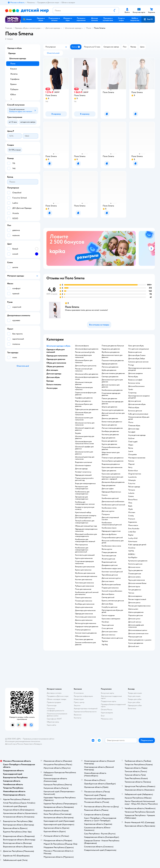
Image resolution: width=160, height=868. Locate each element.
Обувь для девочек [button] (55, 366)
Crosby (131, 516)
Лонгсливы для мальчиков (85, 617)
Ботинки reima (134, 383)
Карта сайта (51, 725)
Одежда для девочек (110, 364)
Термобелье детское (110, 575)
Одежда (12, 53)
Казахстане (28, 744)
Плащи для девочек (109, 552)
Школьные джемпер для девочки (85, 437)
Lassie (131, 451)
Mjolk (131, 509)
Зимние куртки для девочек (113, 410)
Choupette (132, 455)
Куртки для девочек (109, 444)
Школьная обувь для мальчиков (83, 414)
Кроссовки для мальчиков (112, 467)
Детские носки (134, 567)
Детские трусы (134, 587)
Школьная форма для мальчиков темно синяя (84, 443)
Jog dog (105, 644)
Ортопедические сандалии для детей (139, 397)
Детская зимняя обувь (137, 404)
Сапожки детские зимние (138, 362)
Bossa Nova (133, 500)
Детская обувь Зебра (137, 359)
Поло (89, 28)
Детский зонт (134, 646)
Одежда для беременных (111, 492)
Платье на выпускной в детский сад (84, 479)
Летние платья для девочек (112, 428)
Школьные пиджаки (83, 465)
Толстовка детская (109, 556)
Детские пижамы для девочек (113, 373)
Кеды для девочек (109, 485)
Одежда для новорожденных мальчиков (86, 530)
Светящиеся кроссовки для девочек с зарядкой (112, 478)
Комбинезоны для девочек (112, 390)
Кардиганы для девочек (111, 349)
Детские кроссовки (110, 632)
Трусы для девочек (136, 570)
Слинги (105, 495)
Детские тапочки (108, 635)
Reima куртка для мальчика (86, 623)
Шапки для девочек (136, 612)
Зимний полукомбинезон (112, 591)
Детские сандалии (135, 373)
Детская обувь (107, 604)
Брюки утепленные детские (113, 601)
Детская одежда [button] (54, 374)
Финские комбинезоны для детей (113, 542)
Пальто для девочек (109, 399)
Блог (103, 716)
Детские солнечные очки (138, 634)
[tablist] (99, 248)
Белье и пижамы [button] (54, 384)
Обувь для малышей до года (86, 526)
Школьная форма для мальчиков (83, 356)
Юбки (13, 95)
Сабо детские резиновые (138, 414)
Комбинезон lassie (109, 528)
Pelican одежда (134, 487)
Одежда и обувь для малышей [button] (56, 351)
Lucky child (133, 538)
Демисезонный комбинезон (113, 502)
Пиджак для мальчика (110, 588)
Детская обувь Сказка (137, 355)
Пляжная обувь (134, 426)
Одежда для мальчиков (84, 614)
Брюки (13, 84)
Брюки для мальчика (83, 570)
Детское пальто (108, 581)
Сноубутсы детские (109, 607)
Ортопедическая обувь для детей (112, 611)
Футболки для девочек (111, 352)
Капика (131, 461)
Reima (131, 448)
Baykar (131, 535)
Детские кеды (134, 429)
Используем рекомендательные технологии (23, 741)
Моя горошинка (81, 545)
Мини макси (133, 525)
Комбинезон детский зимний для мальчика (87, 593)
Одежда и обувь (14, 48)
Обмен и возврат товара (56, 699)
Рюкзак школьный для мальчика (84, 370)
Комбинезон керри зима (111, 568)
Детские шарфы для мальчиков (136, 626)
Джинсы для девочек (110, 418)
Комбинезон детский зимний (113, 505)
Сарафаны (15, 79)
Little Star (132, 532)
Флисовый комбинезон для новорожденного (86, 535)
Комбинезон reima (109, 508)
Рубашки (14, 89)
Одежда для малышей (83, 475)
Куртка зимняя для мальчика (86, 576)
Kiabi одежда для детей (137, 545)
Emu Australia (134, 529)
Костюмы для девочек (110, 435)
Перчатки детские (135, 615)
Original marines (135, 474)
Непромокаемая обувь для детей (139, 418)
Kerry (130, 467)
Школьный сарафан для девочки (84, 448)
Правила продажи (54, 702)
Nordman (105, 622)
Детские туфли (108, 489)
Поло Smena (72, 307)
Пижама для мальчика (84, 601)
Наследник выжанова (137, 458)
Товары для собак (135, 699)
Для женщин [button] (52, 370)
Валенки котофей (135, 380)
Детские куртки (108, 511)
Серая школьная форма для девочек (86, 394)
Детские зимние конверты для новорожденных (86, 517)
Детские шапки (134, 603)
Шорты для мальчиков (84, 607)
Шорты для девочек (109, 407)
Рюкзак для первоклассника (139, 606)
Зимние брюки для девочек (113, 461)
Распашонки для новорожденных (82, 488)
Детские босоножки (136, 386)
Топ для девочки (135, 590)
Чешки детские (108, 625)
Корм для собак (134, 702)
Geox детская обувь (136, 346)
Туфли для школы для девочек (87, 409)
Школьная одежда (73, 28)
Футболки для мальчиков (85, 573)
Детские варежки (135, 596)
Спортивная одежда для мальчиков (84, 562)
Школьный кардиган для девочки (85, 429)
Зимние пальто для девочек (86, 633)
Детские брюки (108, 594)
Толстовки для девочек (84, 639)
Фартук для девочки (83, 401)
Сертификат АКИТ (54, 719)
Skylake (78, 433)
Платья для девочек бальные (113, 346)
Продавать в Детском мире (58, 696)
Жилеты (14, 74)
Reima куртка (107, 549)
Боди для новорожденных (85, 484)
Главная (9, 28)
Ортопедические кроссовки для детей (140, 369)
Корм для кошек (134, 696)
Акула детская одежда (137, 435)
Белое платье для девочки (112, 422)
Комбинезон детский (110, 498)
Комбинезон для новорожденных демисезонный (82, 550)
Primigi (131, 365)
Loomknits (132, 477)
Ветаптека (132, 709)
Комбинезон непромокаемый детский (112, 524)
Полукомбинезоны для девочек (111, 448)
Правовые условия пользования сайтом (39, 739)
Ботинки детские (135, 411)
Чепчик (131, 593)
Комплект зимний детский (112, 572)
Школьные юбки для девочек (87, 374)
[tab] (89, 248)
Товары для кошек (135, 693)
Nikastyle (132, 480)
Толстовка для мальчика (84, 583)
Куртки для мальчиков (84, 558)
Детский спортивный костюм (110, 519)
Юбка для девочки (82, 636)
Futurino (132, 484)
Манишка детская (135, 637)
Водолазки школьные (84, 462)
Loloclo (131, 493)
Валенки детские (135, 352)
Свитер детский (108, 597)
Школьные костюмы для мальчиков (85, 424)
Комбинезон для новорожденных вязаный (85, 540)
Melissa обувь (134, 408)
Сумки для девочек (136, 643)
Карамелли (133, 522)
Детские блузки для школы (86, 366)
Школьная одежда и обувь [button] (58, 346)
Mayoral (131, 464)
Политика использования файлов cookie (57, 715)
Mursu (131, 422)
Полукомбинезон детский (112, 538)
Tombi (131, 390)
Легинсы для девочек (110, 367)
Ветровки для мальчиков (85, 567)
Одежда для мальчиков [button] (57, 356)
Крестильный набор (83, 512)
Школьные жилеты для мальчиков (84, 419)
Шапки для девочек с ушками (140, 640)
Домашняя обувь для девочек (113, 482)
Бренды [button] (50, 381)
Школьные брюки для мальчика (84, 361)
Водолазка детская (109, 562)
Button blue (133, 471)
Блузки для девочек (109, 441)
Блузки (14, 69)
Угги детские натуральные (139, 349)
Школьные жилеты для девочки (84, 453)
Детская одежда (53, 28)
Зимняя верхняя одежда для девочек (112, 403)
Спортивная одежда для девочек (111, 394)
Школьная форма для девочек (87, 349)
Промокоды (52, 705)
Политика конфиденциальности (55, 710)
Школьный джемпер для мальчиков (85, 458)
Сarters (131, 496)
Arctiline (132, 548)
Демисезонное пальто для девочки (112, 356)
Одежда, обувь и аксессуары (28, 28)
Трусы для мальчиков (137, 580)
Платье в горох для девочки (113, 458)
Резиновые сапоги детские (112, 638)
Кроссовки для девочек (111, 474)
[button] (148, 19)
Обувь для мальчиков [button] (56, 363)
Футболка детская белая (111, 585)
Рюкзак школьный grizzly (85, 352)
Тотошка (132, 490)
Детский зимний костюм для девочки (113, 414)
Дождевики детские (110, 565)
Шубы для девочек (109, 370)
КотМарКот (133, 558)
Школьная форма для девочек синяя (87, 378)
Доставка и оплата (54, 693)
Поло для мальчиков (83, 589)
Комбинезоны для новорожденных (82, 493)
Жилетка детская (108, 559)
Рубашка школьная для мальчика (84, 388)
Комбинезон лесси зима (111, 546)
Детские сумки (134, 619)
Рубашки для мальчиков (84, 586)
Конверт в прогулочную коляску (85, 508)
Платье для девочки (83, 630)
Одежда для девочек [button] (56, 359)
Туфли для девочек (109, 471)
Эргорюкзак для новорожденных (82, 498)
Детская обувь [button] (53, 377)
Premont (132, 519)
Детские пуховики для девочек (111, 386)
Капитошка (133, 541)
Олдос (131, 445)
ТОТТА (131, 551)
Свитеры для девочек (110, 377)
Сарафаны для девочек (84, 398)
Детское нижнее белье (137, 583)
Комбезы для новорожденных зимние (85, 503)
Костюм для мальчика (84, 580)
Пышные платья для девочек (113, 361)
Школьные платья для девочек (84, 383)
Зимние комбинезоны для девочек (85, 644)
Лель (130, 503)
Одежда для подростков (111, 531)
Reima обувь (133, 377)
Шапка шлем (133, 609)
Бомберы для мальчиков (85, 604)
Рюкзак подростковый (137, 599)
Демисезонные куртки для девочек (112, 381)
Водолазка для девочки (111, 464)
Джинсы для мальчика (84, 620)
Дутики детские (135, 401)
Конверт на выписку (83, 472)
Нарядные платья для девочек (87, 627)
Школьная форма (82, 346)
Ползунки (106, 514)
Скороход (132, 393)
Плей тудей (133, 442)
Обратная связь (53, 722)
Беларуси (38, 744)
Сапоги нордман (108, 615)
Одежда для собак (135, 705)
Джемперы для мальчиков (85, 610)
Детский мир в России (14, 744)
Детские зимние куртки (111, 578)
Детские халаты (134, 577)
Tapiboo (105, 641)
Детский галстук (135, 622)
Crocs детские (107, 628)
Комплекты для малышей (85, 555)
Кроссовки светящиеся (111, 619)
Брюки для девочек (109, 425)
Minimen (132, 512)
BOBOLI (132, 554)
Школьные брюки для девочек (84, 405)
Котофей (132, 432)
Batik (130, 506)
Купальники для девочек (138, 561)
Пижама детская (135, 574)
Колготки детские (135, 564)
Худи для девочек (109, 438)
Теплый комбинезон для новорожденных (85, 522)
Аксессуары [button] (52, 388)
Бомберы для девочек (110, 431)
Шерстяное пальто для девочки (111, 454)
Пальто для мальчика (83, 598)
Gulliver (131, 438)
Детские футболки (109, 534)
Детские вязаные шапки (138, 630)
